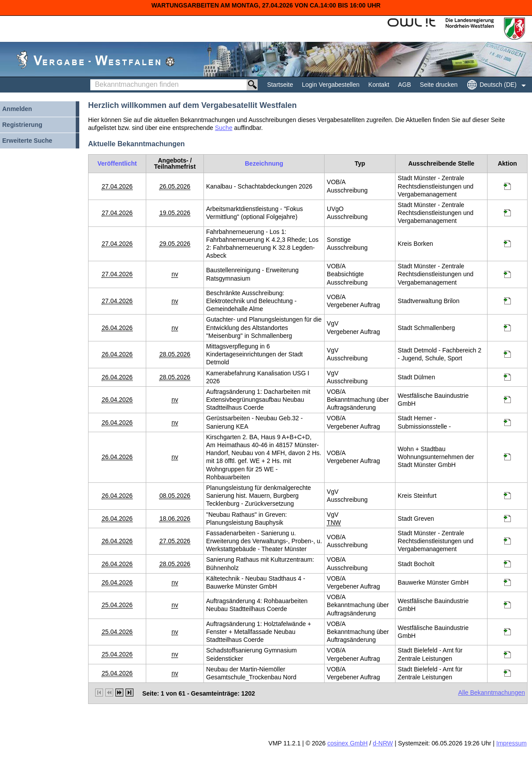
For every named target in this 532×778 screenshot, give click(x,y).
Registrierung (22, 125)
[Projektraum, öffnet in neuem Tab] (507, 188)
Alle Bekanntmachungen (491, 693)
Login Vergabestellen (331, 85)
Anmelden (17, 109)
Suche (224, 128)
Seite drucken (439, 85)
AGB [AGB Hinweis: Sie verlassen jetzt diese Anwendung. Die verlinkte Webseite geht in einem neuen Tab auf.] (405, 85)
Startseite (280, 85)
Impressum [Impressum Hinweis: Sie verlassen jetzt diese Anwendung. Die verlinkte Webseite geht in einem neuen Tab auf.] (512, 743)
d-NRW (383, 743)
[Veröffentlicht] (117, 163)
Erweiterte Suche (27, 141)
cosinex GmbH (347, 743)
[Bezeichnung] (264, 163)
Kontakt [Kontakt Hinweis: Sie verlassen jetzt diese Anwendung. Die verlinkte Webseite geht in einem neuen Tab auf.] (379, 85)
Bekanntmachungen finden (93, 80)
